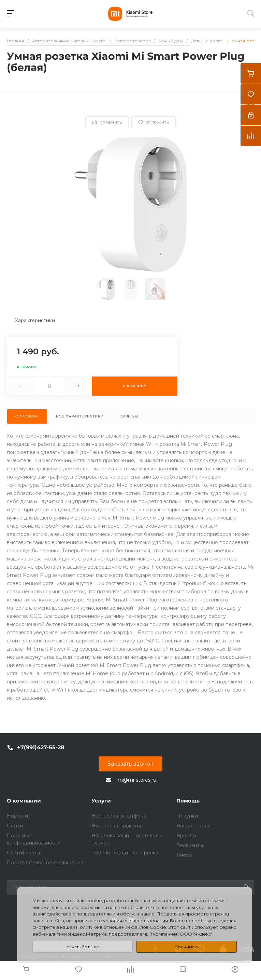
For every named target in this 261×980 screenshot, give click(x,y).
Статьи (15, 826)
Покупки (187, 816)
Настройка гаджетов (117, 826)
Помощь (188, 801)
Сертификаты (23, 853)
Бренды (186, 836)
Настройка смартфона (119, 816)
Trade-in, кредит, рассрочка (125, 853)
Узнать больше (83, 947)
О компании (24, 801)
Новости (17, 816)
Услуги (101, 801)
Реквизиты (190, 846)
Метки (184, 855)
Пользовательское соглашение (45, 863)
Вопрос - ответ (195, 826)
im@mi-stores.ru (136, 780)
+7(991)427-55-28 (41, 747)
